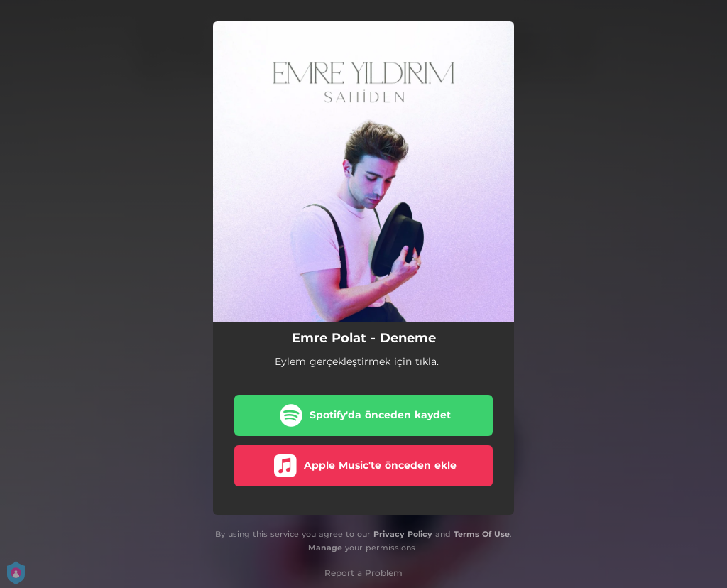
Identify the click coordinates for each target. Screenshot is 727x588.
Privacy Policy (403, 534)
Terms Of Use (482, 534)
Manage (325, 548)
